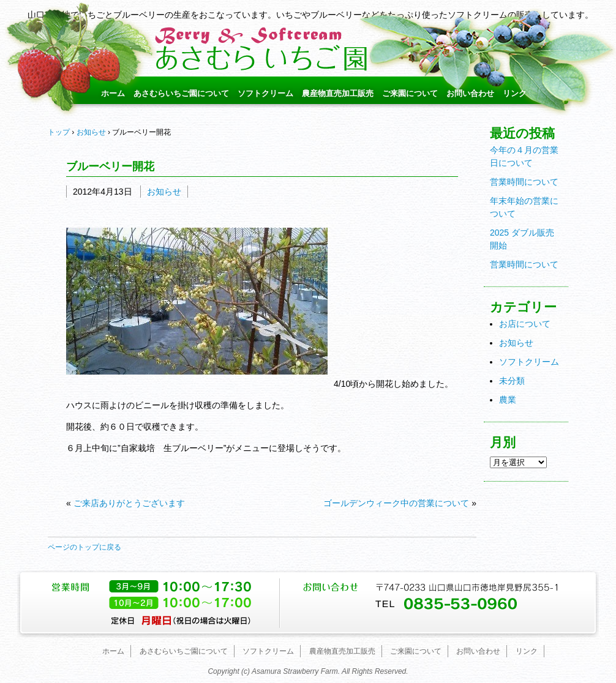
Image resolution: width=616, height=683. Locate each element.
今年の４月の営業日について (524, 156)
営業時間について (524, 182)
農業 (508, 400)
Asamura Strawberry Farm (295, 671)
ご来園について (410, 93)
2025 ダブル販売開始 (522, 239)
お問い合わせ (470, 93)
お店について (525, 324)
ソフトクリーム (265, 93)
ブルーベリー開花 (110, 166)
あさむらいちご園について (181, 93)
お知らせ (164, 192)
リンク (515, 93)
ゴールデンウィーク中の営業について (396, 503)
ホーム (113, 93)
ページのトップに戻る (85, 547)
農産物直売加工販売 (338, 93)
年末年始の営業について (524, 207)
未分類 (512, 381)
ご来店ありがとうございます (129, 503)
